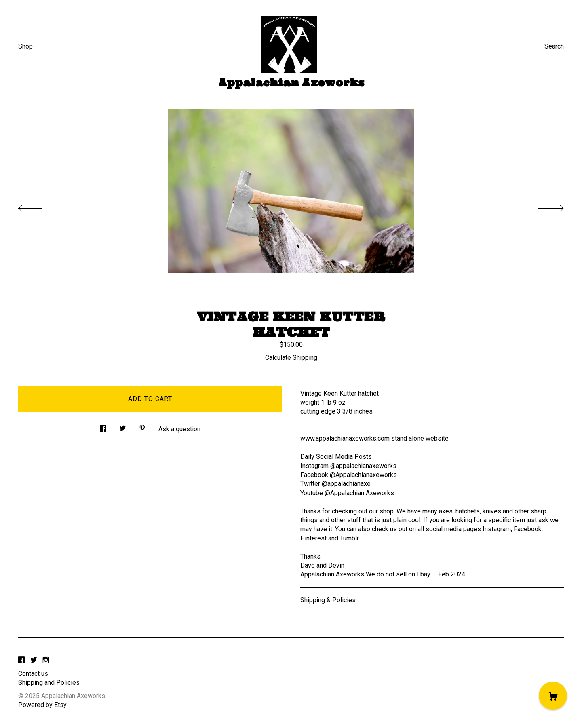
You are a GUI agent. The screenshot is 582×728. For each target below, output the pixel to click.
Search (554, 46)
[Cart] (553, 696)
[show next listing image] (544, 206)
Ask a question (179, 429)
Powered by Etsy (42, 705)
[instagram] (46, 660)
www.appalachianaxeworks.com (345, 438)
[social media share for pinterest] (142, 426)
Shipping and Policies (49, 683)
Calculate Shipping (291, 358)
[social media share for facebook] (103, 426)
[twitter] (34, 660)
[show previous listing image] (38, 206)
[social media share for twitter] (123, 426)
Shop (25, 46)
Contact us (33, 674)
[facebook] (21, 660)
